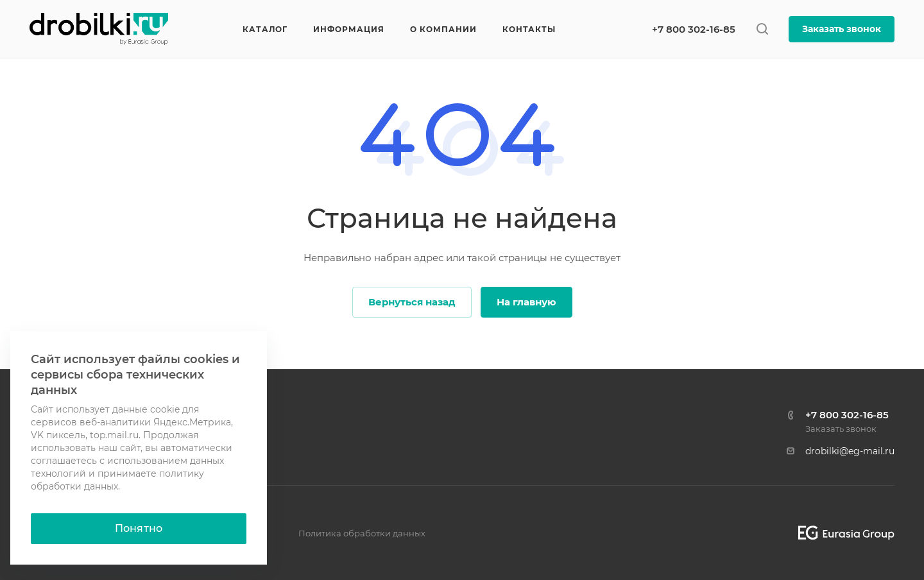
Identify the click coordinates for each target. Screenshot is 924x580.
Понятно (139, 528)
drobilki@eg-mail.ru (850, 451)
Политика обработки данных (362, 533)
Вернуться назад (412, 302)
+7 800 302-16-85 (694, 29)
